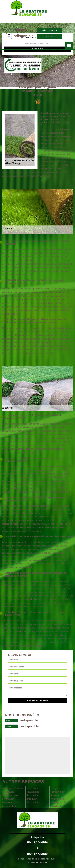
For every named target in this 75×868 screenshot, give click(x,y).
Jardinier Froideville (32, 801)
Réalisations (50, 31)
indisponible (23, 30)
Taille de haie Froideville (10, 797)
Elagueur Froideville (57, 790)
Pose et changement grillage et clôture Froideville (61, 801)
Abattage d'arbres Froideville (13, 790)
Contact (50, 37)
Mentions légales (37, 862)
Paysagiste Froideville (33, 794)
